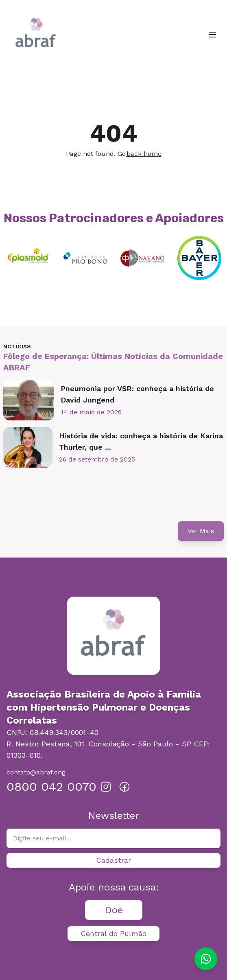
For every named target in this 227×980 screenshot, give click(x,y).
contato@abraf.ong (36, 772)
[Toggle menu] (212, 35)
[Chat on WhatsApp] (206, 959)
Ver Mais (201, 531)
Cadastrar (113, 860)
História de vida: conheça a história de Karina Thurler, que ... (141, 441)
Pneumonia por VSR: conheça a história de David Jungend (137, 394)
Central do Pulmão (113, 933)
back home (144, 154)
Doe (114, 910)
